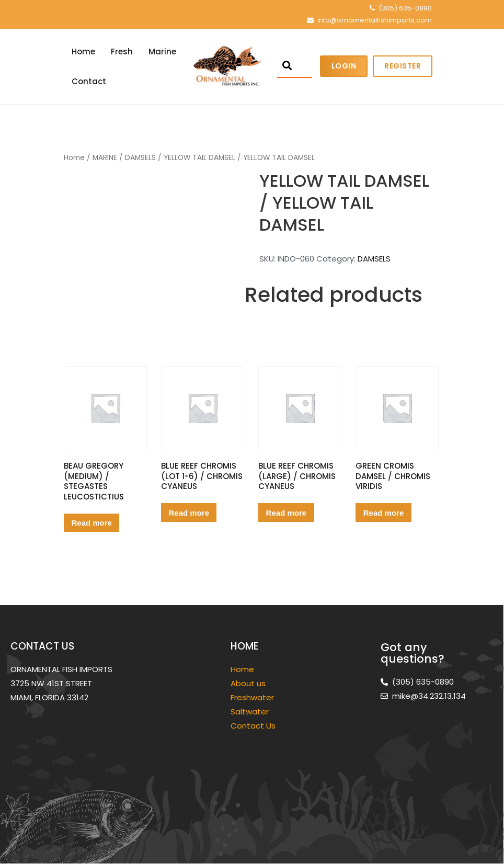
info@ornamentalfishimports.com (375, 20)
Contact (89, 81)
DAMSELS (140, 158)
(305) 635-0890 (405, 8)
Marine (162, 52)
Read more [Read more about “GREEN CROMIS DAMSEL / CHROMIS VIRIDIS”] (384, 513)
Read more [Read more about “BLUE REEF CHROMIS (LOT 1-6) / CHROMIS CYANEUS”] (189, 513)
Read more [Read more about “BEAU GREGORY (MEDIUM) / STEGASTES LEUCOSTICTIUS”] (91, 523)
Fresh (122, 52)
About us (248, 683)
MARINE (105, 158)
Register (403, 66)
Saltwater (251, 712)
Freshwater (253, 697)
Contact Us (253, 726)
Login (344, 66)
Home (83, 52)
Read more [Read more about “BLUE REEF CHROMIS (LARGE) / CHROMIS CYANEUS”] (287, 513)
